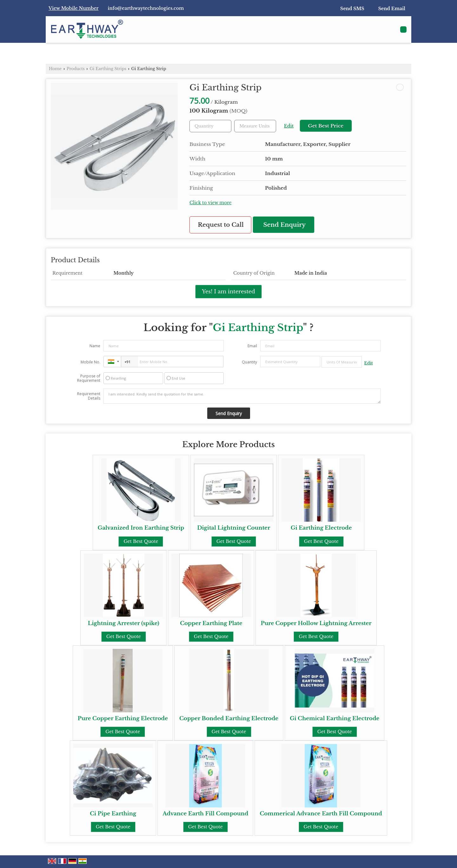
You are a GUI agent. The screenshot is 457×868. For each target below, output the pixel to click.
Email (252, 346)
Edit (289, 126)
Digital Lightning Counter (234, 528)
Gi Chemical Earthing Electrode (334, 718)
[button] (74, 8)
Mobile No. (90, 362)
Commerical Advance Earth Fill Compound (321, 814)
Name (95, 346)
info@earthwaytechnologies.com (146, 8)
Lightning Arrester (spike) (124, 623)
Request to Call (221, 225)
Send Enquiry (285, 225)
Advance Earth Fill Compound (205, 814)
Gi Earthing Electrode (321, 528)
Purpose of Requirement (89, 378)
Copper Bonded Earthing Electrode (229, 718)
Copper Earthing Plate (211, 623)
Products (76, 69)
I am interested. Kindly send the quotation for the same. (242, 396)
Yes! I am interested (228, 292)
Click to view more (211, 203)
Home (55, 69)
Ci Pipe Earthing (113, 814)
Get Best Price (326, 126)
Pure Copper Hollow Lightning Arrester (316, 623)
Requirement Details (89, 396)
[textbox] (255, 126)
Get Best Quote (141, 541)
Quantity (249, 362)
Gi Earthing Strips (108, 69)
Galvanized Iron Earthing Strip (141, 528)
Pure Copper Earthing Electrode (123, 718)
